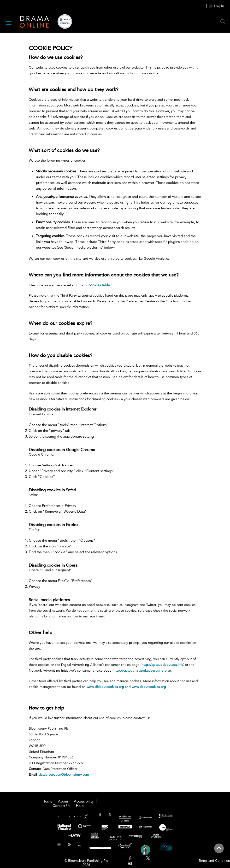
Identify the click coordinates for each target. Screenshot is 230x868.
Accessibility (84, 801)
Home (47, 801)
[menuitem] (130, 859)
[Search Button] (224, 22)
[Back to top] (219, 851)
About (63, 801)
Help (80, 806)
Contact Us (61, 806)
